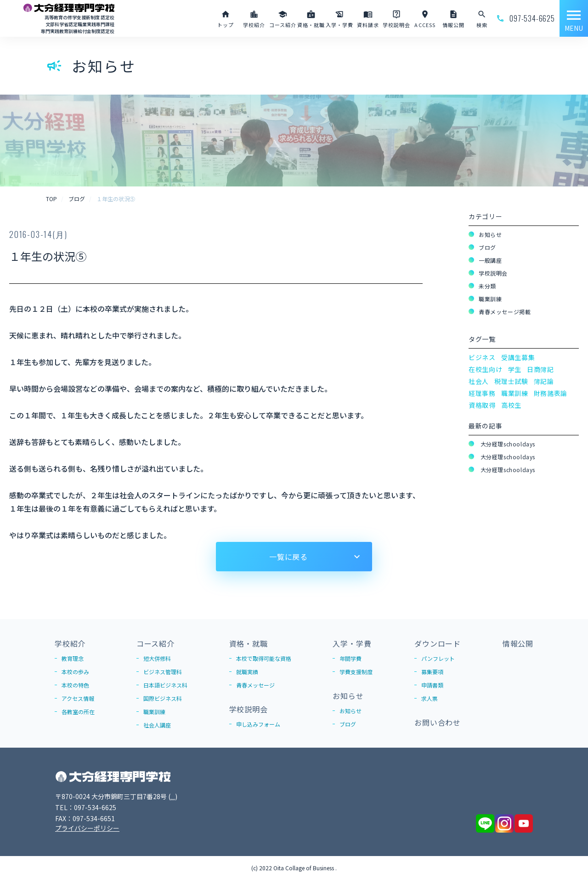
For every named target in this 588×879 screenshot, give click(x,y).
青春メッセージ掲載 (505, 312)
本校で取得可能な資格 (264, 658)
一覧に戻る (288, 557)
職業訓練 (490, 299)
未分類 (487, 286)
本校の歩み (75, 672)
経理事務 (482, 393)
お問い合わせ (438, 722)
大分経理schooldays (507, 444)
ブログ (487, 247)
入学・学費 (352, 643)
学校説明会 (493, 273)
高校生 (511, 405)
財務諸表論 (551, 393)
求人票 (430, 698)
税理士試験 (511, 381)
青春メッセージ (255, 685)
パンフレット (438, 658)
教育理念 (73, 658)
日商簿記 (540, 369)
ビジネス (482, 357)
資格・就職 (249, 643)
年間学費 (351, 658)
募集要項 (432, 672)
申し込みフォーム (258, 724)
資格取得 (482, 405)
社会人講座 (157, 725)
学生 (515, 369)
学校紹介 (70, 643)
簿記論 (544, 381)
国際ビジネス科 (163, 698)
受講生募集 (518, 357)
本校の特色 (75, 685)
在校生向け (486, 369)
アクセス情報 (78, 698)
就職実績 (247, 672)
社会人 (479, 381)
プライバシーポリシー (87, 828)
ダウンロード (438, 643)
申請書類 (432, 685)
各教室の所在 (78, 712)
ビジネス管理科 (163, 672)
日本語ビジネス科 (165, 685)
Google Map (189, 796)
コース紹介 (155, 643)
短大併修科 (157, 658)
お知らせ (490, 234)
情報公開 (518, 643)
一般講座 (490, 260)
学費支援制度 (356, 672)
